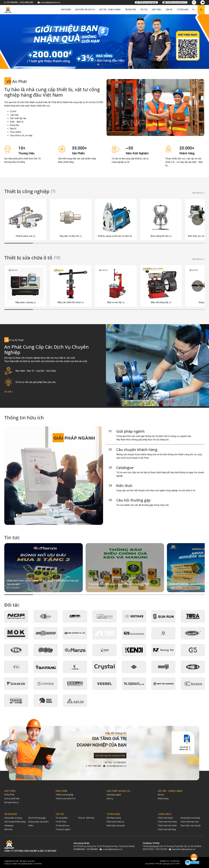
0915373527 (148, 849)
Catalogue (125, 468)
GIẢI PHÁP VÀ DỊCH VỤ (118, 791)
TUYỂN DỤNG (113, 814)
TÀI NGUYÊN (11, 814)
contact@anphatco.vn (112, 849)
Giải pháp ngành (130, 431)
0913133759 (161, 849)
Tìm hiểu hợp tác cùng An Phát (110, 756)
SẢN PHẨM (61, 791)
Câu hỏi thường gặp (133, 500)
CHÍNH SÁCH (165, 814)
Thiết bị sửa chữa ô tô (175, 2)
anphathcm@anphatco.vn (184, 849)
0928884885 (79, 849)
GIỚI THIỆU (10, 791)
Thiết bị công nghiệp (146, 2)
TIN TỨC (60, 814)
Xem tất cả (199, 193)
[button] (95, 64)
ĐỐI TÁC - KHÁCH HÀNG (170, 791)
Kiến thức (124, 486)
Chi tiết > (9, 392)
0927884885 (92, 849)
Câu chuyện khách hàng (137, 450)
